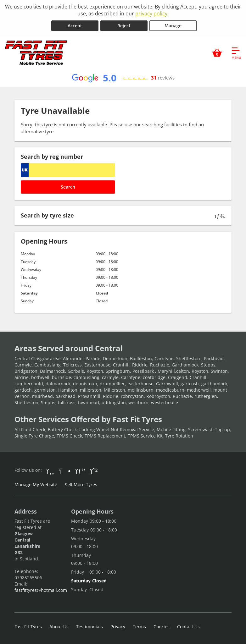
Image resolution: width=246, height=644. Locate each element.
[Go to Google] (81, 471)
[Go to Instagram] (65, 471)
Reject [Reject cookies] (124, 26)
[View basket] (217, 53)
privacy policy (151, 14)
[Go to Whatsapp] (94, 471)
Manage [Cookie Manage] (173, 26)
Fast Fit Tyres (28, 627)
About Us (59, 627)
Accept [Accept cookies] (75, 26)
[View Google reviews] (123, 78)
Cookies (162, 627)
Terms (139, 627)
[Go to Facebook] (50, 471)
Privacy (118, 627)
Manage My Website (36, 484)
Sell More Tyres (81, 484)
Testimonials (89, 627)
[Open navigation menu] (236, 53)
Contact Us (188, 627)
